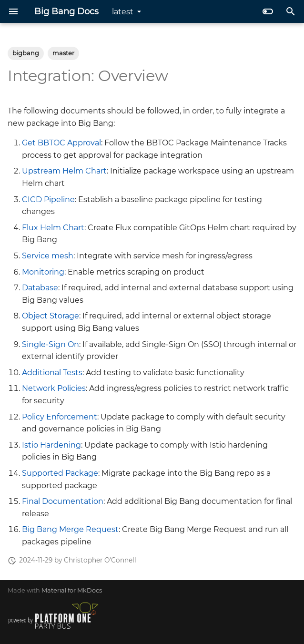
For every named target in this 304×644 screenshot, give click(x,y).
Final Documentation (63, 501)
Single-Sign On (51, 344)
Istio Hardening (51, 445)
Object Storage (51, 316)
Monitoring (43, 272)
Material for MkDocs (72, 590)
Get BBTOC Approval (61, 143)
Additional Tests (52, 373)
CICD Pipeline (48, 199)
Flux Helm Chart (53, 228)
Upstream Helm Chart (64, 171)
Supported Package (60, 473)
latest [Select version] (123, 12)
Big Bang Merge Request (70, 529)
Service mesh (48, 256)
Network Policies (54, 388)
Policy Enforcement (60, 417)
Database (40, 288)
